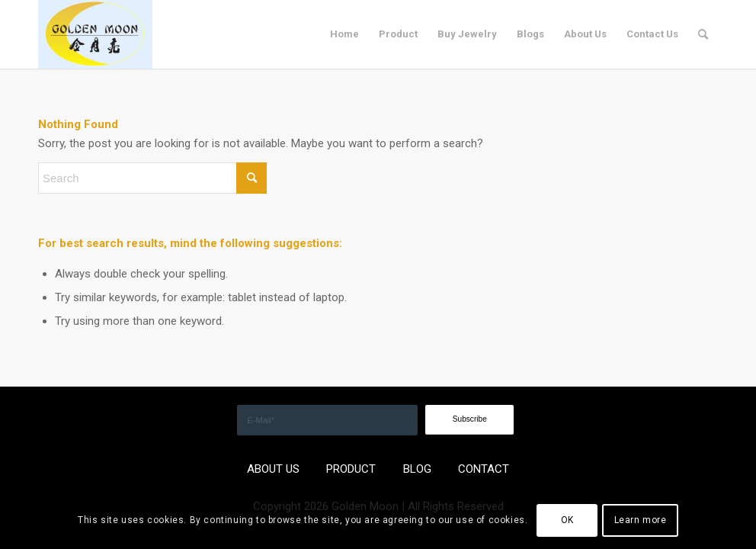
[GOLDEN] (95, 34)
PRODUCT (351, 469)
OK (567, 520)
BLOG (417, 469)
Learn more (641, 520)
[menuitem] (344, 34)
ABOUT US (273, 469)
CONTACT (484, 469)
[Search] (703, 34)
